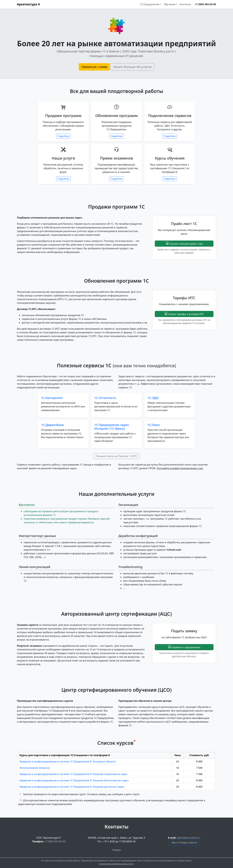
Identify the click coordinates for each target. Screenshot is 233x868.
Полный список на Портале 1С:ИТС (116, 456)
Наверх (116, 850)
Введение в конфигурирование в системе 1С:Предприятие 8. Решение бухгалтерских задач (74, 780)
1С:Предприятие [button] (150, 4)
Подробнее (63, 136)
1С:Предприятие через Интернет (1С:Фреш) (112, 427)
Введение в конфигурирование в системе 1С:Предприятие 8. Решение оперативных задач (74, 774)
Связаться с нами (94, 67)
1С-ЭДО (153, 398)
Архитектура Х (28, 4)
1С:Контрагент (52, 398)
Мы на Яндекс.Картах (184, 842)
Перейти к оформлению (184, 647)
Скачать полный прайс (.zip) (184, 244)
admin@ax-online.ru (189, 838)
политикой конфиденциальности (116, 864)
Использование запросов (35, 768)
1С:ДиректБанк (52, 425)
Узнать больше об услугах (132, 67)
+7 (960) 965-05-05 (205, 4)
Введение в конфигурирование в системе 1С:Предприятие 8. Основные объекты (68, 761)
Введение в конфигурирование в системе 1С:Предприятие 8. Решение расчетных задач (72, 787)
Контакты (185, 4)
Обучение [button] (170, 4)
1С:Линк (154, 425)
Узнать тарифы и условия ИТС (184, 314)
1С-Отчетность (105, 398)
